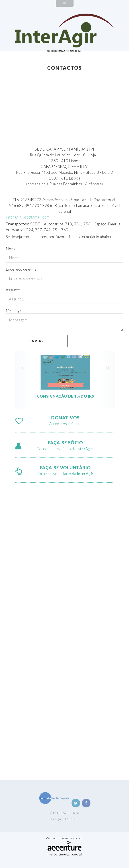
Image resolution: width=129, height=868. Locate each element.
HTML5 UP (70, 819)
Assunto (13, 290)
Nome (11, 249)
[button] (23, 380)
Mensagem (15, 310)
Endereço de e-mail (22, 269)
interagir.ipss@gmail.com (28, 217)
